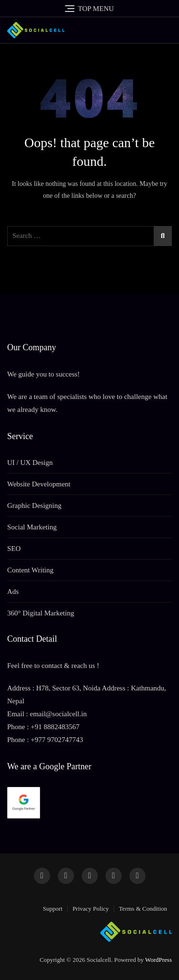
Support (53, 909)
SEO (14, 549)
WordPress (158, 960)
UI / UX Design (30, 463)
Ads (13, 592)
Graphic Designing (34, 506)
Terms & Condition (143, 909)
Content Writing (30, 570)
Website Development (39, 484)
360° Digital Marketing (41, 613)
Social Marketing (32, 527)
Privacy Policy (91, 909)
